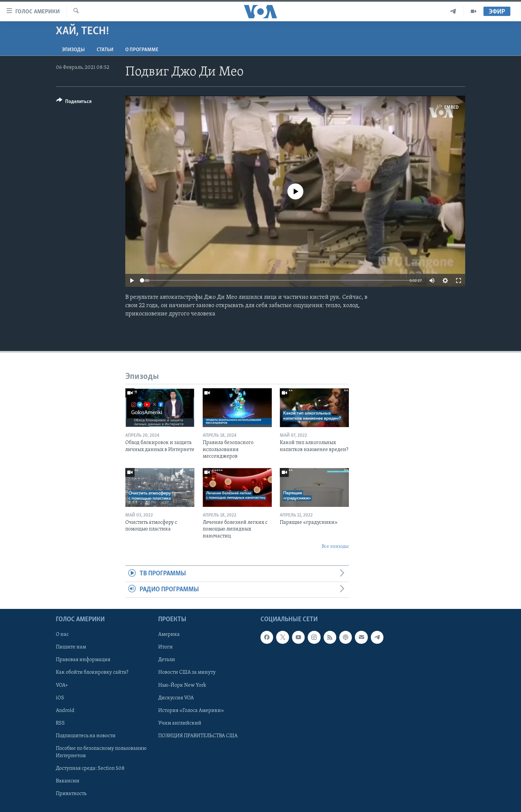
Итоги (165, 647)
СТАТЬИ (105, 50)
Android (65, 711)
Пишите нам (71, 647)
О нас (62, 635)
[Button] (74, 103)
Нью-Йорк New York (182, 685)
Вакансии (68, 781)
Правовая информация (83, 660)
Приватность (71, 794)
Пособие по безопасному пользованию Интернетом (101, 752)
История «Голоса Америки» (191, 711)
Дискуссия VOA (176, 698)
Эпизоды (73, 50)
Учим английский (180, 723)
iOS (60, 698)
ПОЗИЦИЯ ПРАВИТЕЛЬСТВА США (198, 736)
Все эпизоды (335, 547)
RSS (60, 723)
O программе (142, 50)
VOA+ (62, 685)
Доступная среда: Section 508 (90, 768)
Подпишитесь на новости (86, 736)
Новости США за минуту (187, 673)
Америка (169, 635)
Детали (167, 660)
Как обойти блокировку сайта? (92, 673)
